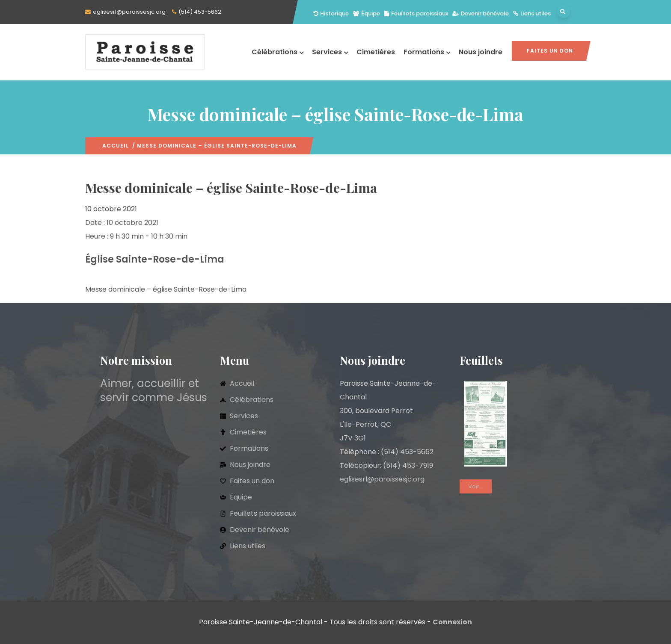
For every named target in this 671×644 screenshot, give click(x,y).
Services (330, 52)
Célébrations (278, 52)
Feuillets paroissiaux (416, 13)
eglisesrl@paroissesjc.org (129, 12)
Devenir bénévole (481, 13)
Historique (331, 13)
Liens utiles (532, 13)
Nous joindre (481, 52)
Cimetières (376, 52)
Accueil (116, 146)
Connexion (452, 622)
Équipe (367, 13)
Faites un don (550, 51)
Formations (427, 52)
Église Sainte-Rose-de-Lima (155, 259)
